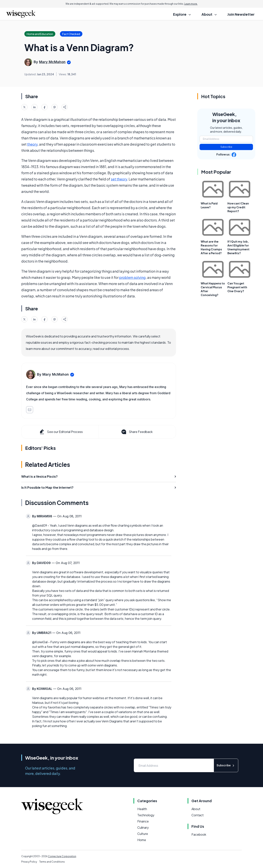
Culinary (143, 827)
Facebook (199, 834)
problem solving (132, 277)
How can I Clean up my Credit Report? (238, 207)
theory (32, 144)
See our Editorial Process (61, 432)
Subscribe (226, 147)
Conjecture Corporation (62, 856)
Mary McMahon (52, 62)
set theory (119, 179)
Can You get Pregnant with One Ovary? (237, 287)
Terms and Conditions (52, 862)
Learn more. (191, 4)
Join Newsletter (241, 14)
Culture (143, 834)
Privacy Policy (29, 862)
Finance (143, 821)
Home (142, 840)
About (196, 809)
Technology (146, 815)
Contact (198, 815)
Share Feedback (137, 432)
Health (142, 809)
